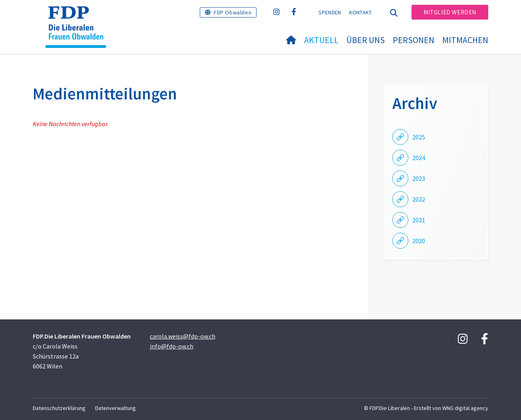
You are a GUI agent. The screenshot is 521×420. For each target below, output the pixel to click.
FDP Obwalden (233, 12)
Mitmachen (465, 40)
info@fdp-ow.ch (172, 346)
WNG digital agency (465, 408)
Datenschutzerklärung (59, 408)
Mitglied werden (450, 12)
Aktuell (321, 40)
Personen (414, 40)
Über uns (366, 40)
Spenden (330, 12)
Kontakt (361, 12)
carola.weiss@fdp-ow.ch (183, 336)
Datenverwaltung (115, 408)
